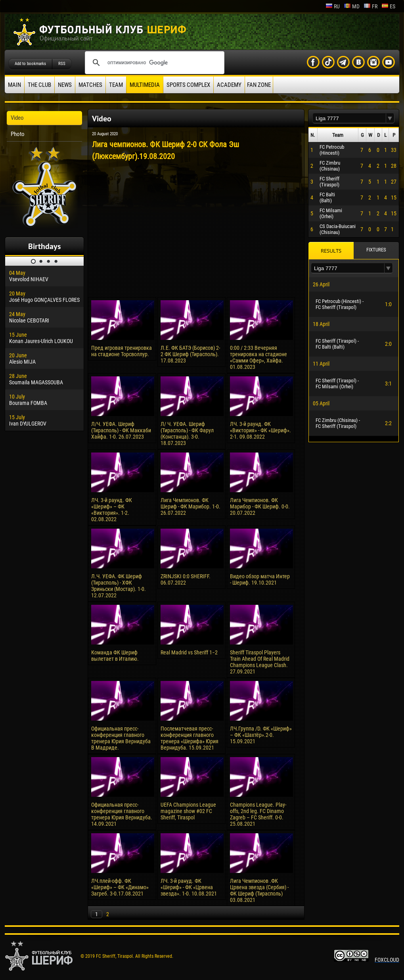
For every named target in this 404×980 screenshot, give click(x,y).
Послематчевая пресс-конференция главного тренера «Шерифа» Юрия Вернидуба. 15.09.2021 (190, 738)
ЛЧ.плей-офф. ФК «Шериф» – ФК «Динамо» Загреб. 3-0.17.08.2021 (120, 887)
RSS (62, 64)
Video (17, 118)
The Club (39, 85)
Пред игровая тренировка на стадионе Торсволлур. (122, 351)
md (352, 6)
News (65, 85)
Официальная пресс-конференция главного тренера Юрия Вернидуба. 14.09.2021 (122, 814)
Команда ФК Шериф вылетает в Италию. (115, 656)
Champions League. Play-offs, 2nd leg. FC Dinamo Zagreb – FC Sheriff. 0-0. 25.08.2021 (258, 814)
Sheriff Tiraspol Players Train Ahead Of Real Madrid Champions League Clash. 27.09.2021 (260, 662)
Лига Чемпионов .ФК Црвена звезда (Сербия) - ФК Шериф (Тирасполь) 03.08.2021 (259, 890)
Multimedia (145, 85)
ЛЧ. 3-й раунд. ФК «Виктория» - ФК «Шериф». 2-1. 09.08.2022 (260, 430)
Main (14, 85)
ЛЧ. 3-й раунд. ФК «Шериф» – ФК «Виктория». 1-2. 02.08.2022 (112, 510)
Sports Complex (188, 85)
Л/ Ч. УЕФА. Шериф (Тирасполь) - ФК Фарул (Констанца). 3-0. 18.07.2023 (187, 433)
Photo (18, 134)
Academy (229, 85)
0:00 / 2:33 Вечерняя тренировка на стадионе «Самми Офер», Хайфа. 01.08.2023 (258, 357)
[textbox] (349, 118)
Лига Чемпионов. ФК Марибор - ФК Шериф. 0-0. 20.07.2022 (260, 506)
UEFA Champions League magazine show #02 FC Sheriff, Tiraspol (188, 811)
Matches (90, 85)
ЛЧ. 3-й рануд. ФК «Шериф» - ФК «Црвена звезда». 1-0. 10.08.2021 (189, 887)
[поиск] (153, 63)
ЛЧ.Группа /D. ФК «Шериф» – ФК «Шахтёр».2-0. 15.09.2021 (261, 735)
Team (116, 85)
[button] (390, 118)
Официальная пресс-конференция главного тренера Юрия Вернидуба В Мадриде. (121, 738)
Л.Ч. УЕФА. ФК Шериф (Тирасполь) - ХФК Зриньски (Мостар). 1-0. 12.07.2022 (119, 586)
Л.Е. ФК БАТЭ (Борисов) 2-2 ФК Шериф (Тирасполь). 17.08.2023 (190, 354)
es (388, 6)
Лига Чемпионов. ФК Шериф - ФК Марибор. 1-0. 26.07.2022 (191, 506)
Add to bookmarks (30, 64)
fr (370, 6)
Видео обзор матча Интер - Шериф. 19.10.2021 (260, 579)
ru (333, 6)
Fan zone (259, 85)
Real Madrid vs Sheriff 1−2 (189, 652)
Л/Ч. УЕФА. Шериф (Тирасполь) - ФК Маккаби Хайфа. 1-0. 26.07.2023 (121, 430)
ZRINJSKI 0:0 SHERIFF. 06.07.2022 (186, 579)
